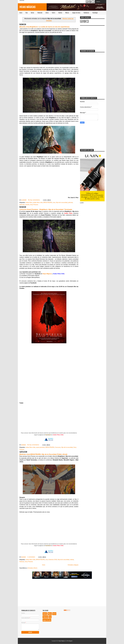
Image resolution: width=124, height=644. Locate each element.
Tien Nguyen (70, 641)
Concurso (58, 447)
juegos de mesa (47, 620)
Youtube (93, 2)
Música (67, 13)
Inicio (21, 13)
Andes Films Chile (58, 435)
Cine (27, 13)
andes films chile (38, 202)
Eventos (60, 13)
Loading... (49, 374)
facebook (48, 435)
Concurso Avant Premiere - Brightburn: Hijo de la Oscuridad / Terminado (46, 209)
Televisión (40, 13)
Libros (47, 13)
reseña (27, 205)
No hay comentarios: (34, 200)
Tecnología (95, 13)
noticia (72, 560)
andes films (29, 202)
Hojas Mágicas (27, 7)
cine (54, 202)
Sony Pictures (34, 205)
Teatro (53, 13)
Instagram (87, 2)
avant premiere (40, 447)
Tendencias (86, 13)
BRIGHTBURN (48, 202)
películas (22, 205)
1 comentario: (31, 557)
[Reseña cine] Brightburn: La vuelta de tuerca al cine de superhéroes (45, 27)
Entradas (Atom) (32, 568)
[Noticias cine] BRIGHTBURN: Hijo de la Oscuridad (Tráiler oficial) (43, 454)
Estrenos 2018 (53, 560)
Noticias (22, 562)
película (70, 202)
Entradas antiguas (73, 565)
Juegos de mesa (76, 13)
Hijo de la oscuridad (62, 202)
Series (32, 13)
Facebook (90, 2)
